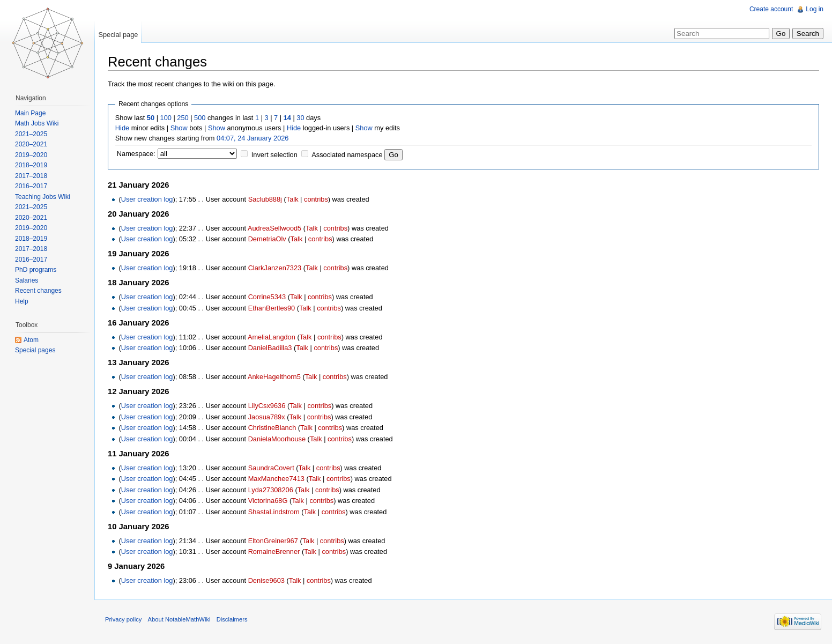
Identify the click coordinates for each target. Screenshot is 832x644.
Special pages (35, 350)
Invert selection (274, 155)
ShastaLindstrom (274, 512)
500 (200, 118)
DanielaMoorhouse (277, 439)
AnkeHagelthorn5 (274, 377)
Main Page (30, 113)
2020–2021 (31, 144)
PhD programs (36, 270)
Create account (771, 9)
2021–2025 (31, 134)
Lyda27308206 (271, 490)
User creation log (147, 199)
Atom (31, 340)
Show (179, 128)
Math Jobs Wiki (37, 123)
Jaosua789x (267, 417)
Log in (815, 9)
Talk (292, 199)
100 (166, 118)
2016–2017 (31, 186)
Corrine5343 (267, 297)
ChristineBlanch (272, 428)
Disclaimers (232, 619)
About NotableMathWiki (179, 619)
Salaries (27, 280)
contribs (316, 199)
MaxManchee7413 (276, 479)
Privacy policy (123, 619)
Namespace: (136, 154)
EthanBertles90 (272, 308)
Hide (122, 128)
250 (183, 118)
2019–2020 (31, 155)
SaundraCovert (271, 468)
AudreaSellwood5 (274, 228)
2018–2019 (31, 165)
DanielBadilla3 (270, 348)
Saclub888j (265, 199)
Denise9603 (266, 580)
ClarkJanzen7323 (275, 268)
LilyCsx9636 (267, 406)
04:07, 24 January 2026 (252, 138)
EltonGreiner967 (273, 541)
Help (22, 301)
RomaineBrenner (274, 552)
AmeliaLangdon (272, 337)
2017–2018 (31, 176)
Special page (118, 35)
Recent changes (38, 291)
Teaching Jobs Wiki (43, 197)
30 (300, 118)
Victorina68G (268, 501)
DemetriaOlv (267, 239)
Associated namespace (347, 155)
